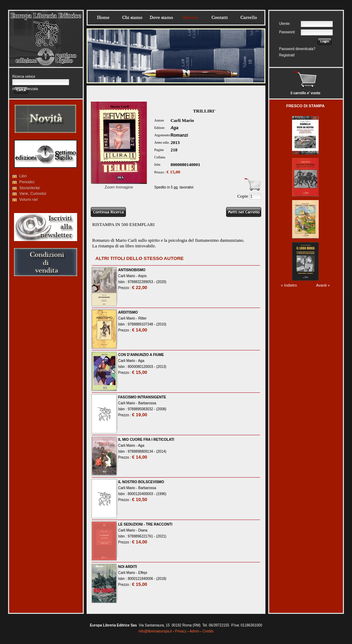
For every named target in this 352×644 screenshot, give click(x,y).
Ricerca (190, 18)
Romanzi (179, 135)
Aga (174, 128)
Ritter (142, 318)
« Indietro (289, 285)
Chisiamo (132, 18)
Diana (143, 530)
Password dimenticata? (297, 49)
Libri (23, 176)
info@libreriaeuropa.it (155, 631)
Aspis (142, 276)
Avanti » (323, 285)
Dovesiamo (161, 18)
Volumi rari (29, 199)
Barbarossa (147, 403)
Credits (208, 631)
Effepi (143, 573)
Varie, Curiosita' (33, 193)
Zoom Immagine (119, 185)
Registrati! (287, 55)
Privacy (181, 631)
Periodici (27, 182)
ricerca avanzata (25, 89)
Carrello (249, 18)
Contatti (219, 18)
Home (103, 18)
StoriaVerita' (30, 188)
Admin (194, 631)
